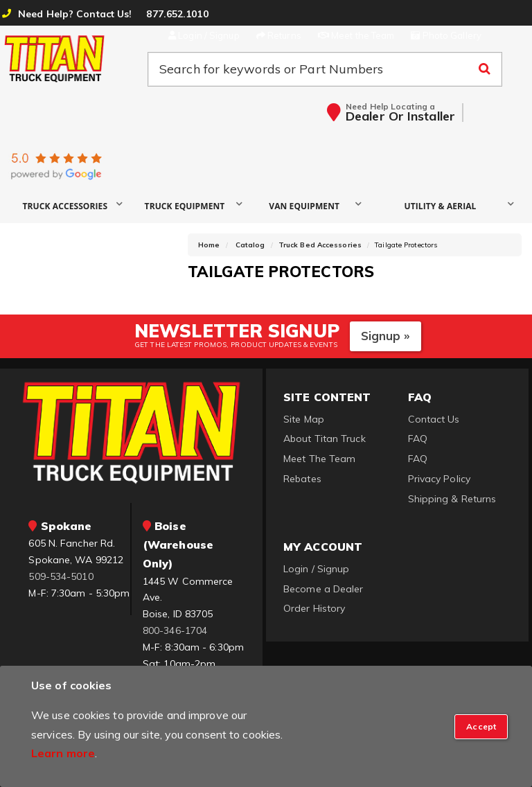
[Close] (481, 727)
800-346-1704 (175, 630)
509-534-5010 (61, 576)
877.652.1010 (177, 14)
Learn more (63, 753)
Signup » (385, 336)
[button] (70, 205)
